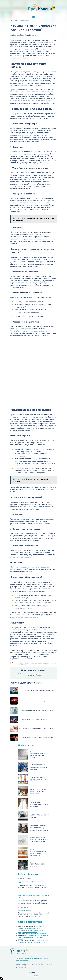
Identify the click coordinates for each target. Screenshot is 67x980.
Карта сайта (33, 976)
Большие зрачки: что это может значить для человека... (32, 701)
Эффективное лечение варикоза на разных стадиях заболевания (33, 779)
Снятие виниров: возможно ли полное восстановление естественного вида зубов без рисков (33, 767)
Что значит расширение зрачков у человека (29, 719)
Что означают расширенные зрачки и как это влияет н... (32, 728)
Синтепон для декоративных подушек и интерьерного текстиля (33, 816)
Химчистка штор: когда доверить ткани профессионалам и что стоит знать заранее (33, 803)
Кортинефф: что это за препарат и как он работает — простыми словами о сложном (33, 840)
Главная (32, 972)
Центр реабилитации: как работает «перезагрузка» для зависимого (32, 791)
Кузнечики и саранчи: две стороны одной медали (31, 882)
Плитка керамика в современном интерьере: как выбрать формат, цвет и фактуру (33, 755)
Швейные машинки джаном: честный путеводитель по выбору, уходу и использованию (33, 852)
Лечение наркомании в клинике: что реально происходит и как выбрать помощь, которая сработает (33, 828)
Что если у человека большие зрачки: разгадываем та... (32, 690)
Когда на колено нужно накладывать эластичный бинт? (33, 896)
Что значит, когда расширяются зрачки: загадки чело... (32, 710)
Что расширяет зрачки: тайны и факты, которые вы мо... (32, 738)
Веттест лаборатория (25, 910)
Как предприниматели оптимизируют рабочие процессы (32, 865)
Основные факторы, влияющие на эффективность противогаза (33, 941)
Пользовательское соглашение (33, 958)
